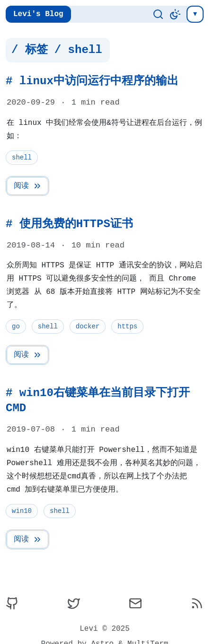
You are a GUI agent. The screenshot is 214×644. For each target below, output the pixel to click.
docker (88, 326)
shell (22, 157)
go (16, 326)
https (127, 326)
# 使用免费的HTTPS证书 (69, 224)
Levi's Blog (38, 14)
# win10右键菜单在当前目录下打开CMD (98, 401)
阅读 (28, 186)
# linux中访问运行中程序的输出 (92, 81)
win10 (22, 511)
